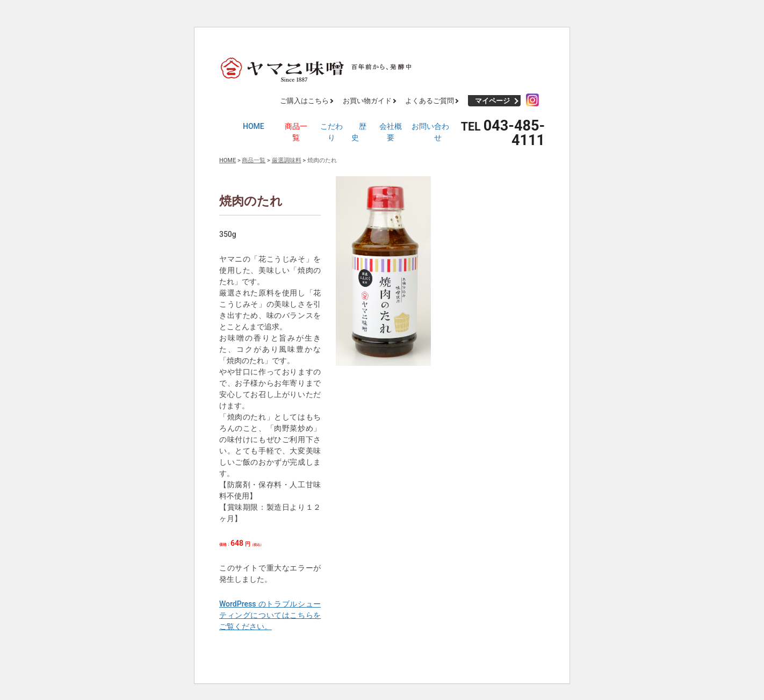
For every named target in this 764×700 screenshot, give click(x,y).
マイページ (492, 101)
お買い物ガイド (367, 101)
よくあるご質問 (430, 101)
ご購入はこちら (304, 101)
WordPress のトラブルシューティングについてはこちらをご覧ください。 (270, 615)
